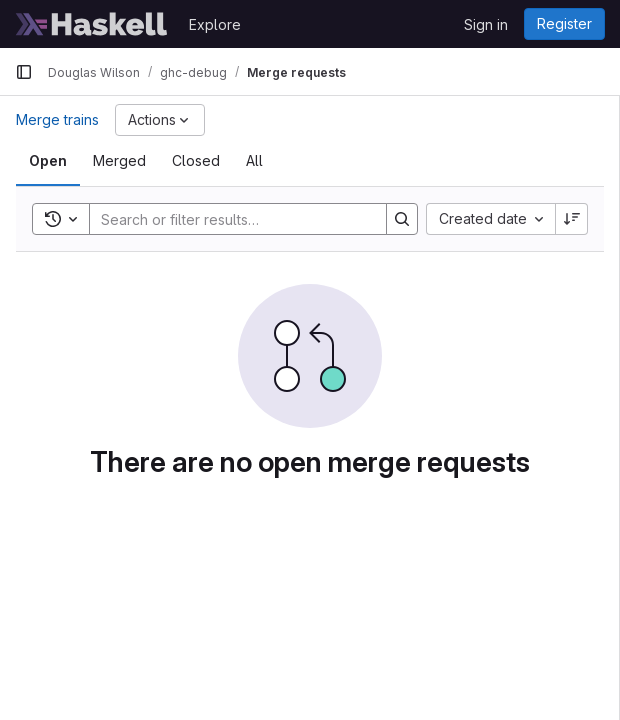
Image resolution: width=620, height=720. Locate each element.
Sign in (486, 24)
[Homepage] (92, 24)
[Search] (228, 219)
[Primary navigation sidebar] (24, 72)
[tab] (48, 161)
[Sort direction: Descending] (572, 219)
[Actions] (160, 120)
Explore (215, 24)
